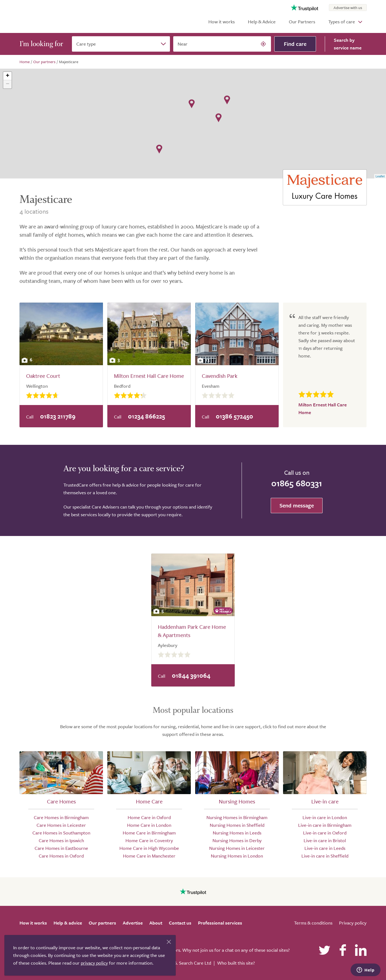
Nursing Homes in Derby (237, 840)
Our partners (102, 923)
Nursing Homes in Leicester (237, 848)
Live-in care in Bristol (325, 840)
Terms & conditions (313, 923)
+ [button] (8, 76)
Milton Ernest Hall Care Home (149, 376)
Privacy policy (353, 923)
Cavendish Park (220, 376)
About (156, 923)
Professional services (220, 923)
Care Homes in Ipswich (61, 840)
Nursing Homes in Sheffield (237, 825)
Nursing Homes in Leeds (237, 833)
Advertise (133, 923)
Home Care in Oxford (149, 817)
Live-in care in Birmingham (325, 825)
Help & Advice (262, 22)
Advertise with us (348, 8)
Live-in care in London (325, 817)
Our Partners (302, 22)
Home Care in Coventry (149, 840)
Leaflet (380, 176)
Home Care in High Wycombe (149, 848)
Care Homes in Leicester (61, 825)
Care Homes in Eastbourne (61, 848)
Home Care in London (149, 825)
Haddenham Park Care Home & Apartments (192, 631)
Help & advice (68, 923)
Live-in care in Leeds (325, 848)
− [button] (8, 84)
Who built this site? (236, 963)
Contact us (180, 923)
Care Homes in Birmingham (61, 817)
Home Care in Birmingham (149, 833)
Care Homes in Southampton (61, 833)
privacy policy (94, 963)
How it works (222, 22)
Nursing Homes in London (237, 856)
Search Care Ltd (195, 963)
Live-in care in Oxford (325, 833)
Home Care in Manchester (149, 856)
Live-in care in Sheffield (325, 856)
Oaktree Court (43, 376)
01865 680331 (297, 483)
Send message (297, 505)
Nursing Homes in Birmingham (237, 817)
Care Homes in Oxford (61, 856)
